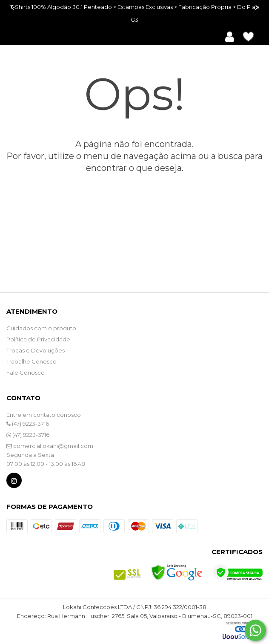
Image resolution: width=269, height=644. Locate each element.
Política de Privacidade (38, 339)
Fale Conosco (26, 373)
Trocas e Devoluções (36, 350)
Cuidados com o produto (41, 328)
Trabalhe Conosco (31, 361)
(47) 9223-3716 (28, 424)
